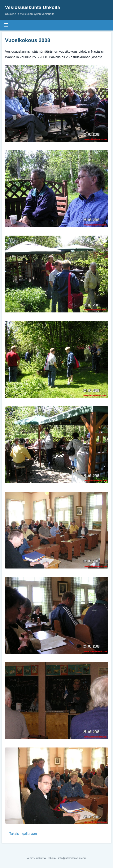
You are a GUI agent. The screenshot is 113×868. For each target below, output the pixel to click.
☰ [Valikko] (6, 25)
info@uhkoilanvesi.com (72, 858)
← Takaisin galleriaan (21, 834)
